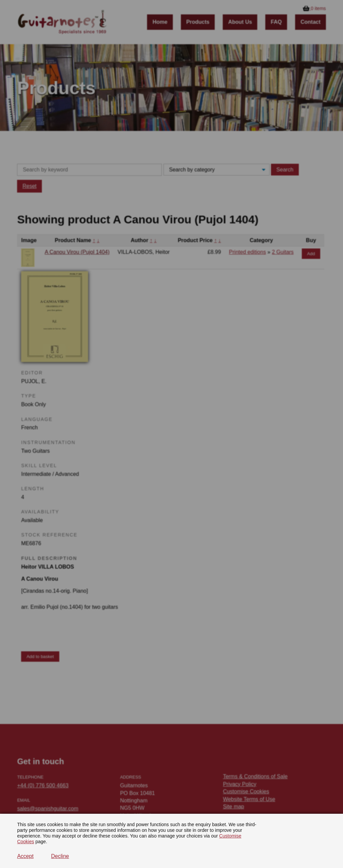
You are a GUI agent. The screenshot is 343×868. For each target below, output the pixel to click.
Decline (60, 856)
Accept (25, 856)
